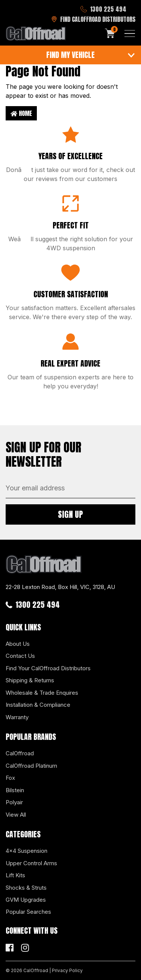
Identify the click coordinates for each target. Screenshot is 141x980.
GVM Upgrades (26, 900)
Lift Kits (15, 875)
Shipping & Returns (30, 680)
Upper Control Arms (31, 863)
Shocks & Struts (26, 888)
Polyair (14, 802)
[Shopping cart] (110, 33)
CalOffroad (20, 753)
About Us (18, 644)
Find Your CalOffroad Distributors (48, 668)
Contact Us (20, 656)
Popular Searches (28, 912)
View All (16, 815)
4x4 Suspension (27, 851)
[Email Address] (70, 488)
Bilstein (15, 790)
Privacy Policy (67, 970)
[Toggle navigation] (130, 33)
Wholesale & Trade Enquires (42, 693)
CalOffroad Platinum (31, 766)
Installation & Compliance (38, 705)
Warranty (17, 717)
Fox (10, 778)
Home (21, 113)
